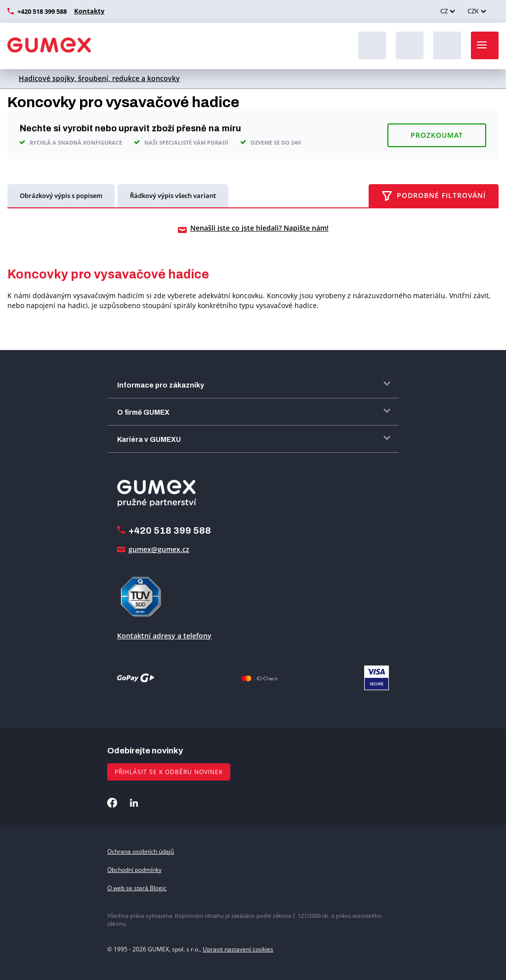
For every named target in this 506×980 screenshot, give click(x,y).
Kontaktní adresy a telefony (164, 635)
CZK (473, 11)
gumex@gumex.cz (159, 549)
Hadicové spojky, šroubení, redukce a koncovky (99, 78)
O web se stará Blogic (137, 888)
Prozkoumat (437, 135)
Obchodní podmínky (134, 870)
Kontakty (88, 11)
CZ (444, 11)
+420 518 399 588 (42, 11)
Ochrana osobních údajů (141, 851)
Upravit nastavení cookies (238, 949)
